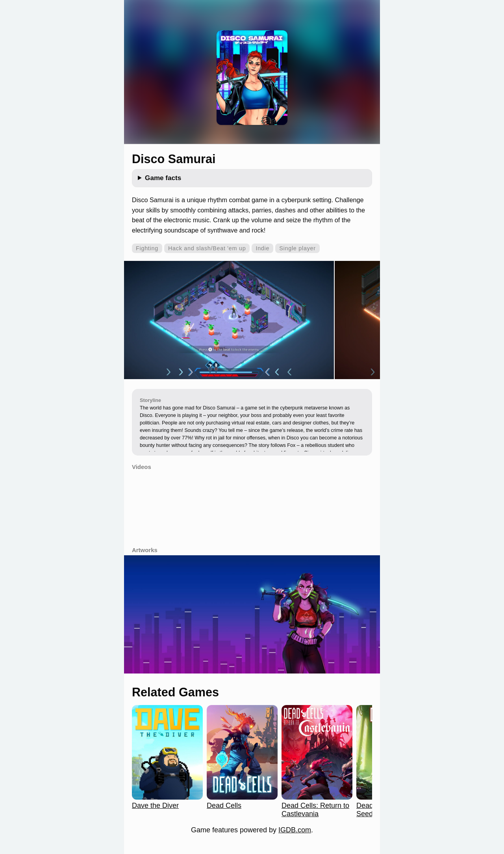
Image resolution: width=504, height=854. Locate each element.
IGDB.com (295, 830)
